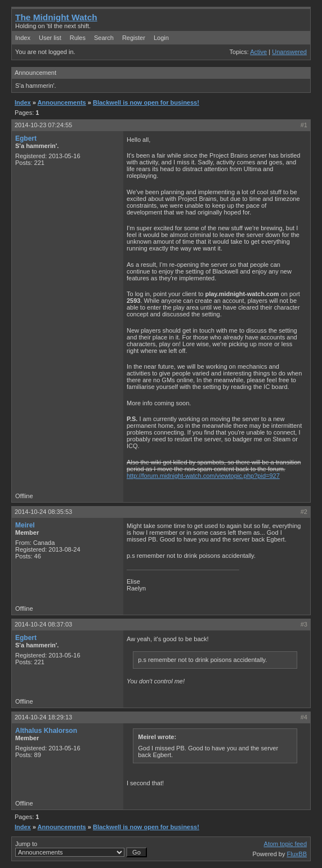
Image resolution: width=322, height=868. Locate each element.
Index (23, 38)
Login (161, 38)
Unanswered (289, 52)
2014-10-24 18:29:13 (43, 717)
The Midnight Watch (56, 17)
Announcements (62, 102)
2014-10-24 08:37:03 (43, 624)
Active (258, 52)
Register (134, 38)
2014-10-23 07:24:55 (43, 125)
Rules (78, 38)
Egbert (26, 138)
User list (50, 38)
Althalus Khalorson (46, 731)
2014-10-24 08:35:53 (43, 512)
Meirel (25, 525)
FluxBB (297, 854)
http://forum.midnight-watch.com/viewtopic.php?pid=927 (203, 476)
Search (104, 38)
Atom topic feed (285, 844)
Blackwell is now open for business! (146, 102)
